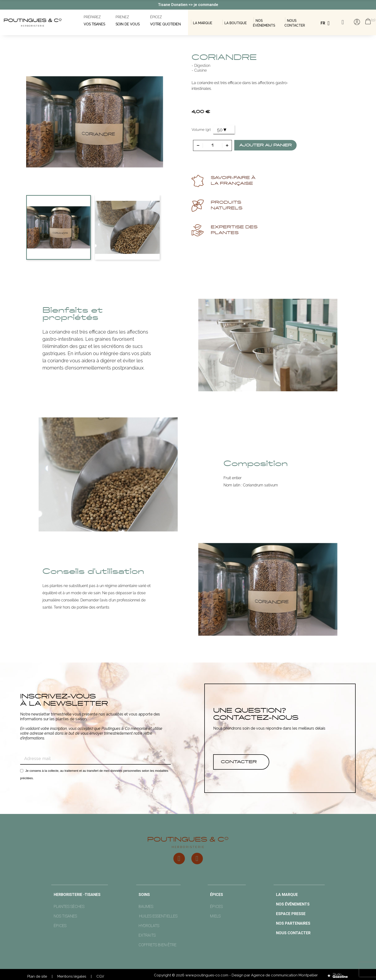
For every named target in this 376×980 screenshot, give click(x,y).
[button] (241, 762)
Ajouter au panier (265, 145)
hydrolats (149, 926)
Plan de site (37, 976)
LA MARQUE (203, 23)
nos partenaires (293, 923)
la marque (287, 895)
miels (215, 916)
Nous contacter (293, 933)
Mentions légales (72, 976)
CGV (100, 976)
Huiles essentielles (158, 916)
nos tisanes (65, 916)
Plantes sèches (69, 907)
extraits (147, 935)
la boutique (236, 23)
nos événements (293, 904)
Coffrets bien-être (158, 945)
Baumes (146, 907)
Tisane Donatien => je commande (188, 5)
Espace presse (291, 914)
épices (60, 926)
